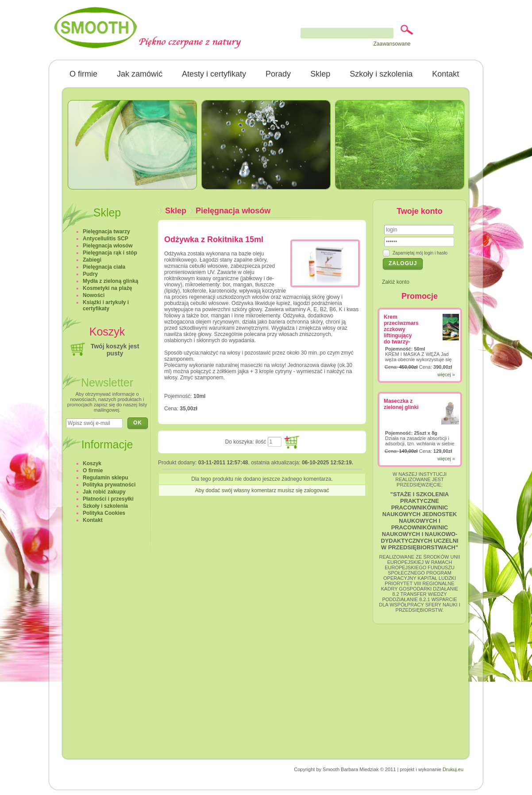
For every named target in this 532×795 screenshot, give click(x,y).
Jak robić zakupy (104, 492)
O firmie (83, 74)
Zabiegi (92, 260)
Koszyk (92, 463)
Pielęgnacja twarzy (106, 232)
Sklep (320, 74)
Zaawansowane (392, 44)
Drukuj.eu (453, 769)
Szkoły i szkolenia (381, 74)
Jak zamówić (140, 74)
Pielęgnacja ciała (104, 267)
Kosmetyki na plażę (107, 288)
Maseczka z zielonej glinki (401, 404)
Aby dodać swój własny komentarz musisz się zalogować (262, 490)
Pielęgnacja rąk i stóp (110, 253)
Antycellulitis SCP (106, 239)
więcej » (446, 374)
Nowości (94, 295)
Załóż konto (396, 282)
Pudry (90, 274)
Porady (278, 74)
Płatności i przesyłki (108, 499)
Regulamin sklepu (106, 478)
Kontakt (445, 74)
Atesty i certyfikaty (214, 74)
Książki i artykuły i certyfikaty (106, 305)
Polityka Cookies (104, 513)
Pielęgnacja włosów (233, 211)
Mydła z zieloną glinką (110, 281)
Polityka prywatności (109, 485)
